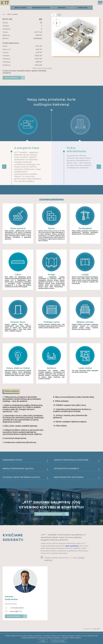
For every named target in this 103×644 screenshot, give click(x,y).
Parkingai (62, 8)
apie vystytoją (72, 546)
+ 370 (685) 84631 (17, 608)
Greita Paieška (21, 8)
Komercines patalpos (41, 8)
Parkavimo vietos (26, 461)
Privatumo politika (58, 641)
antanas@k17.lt (16, 611)
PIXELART (96, 629)
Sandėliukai (82, 8)
